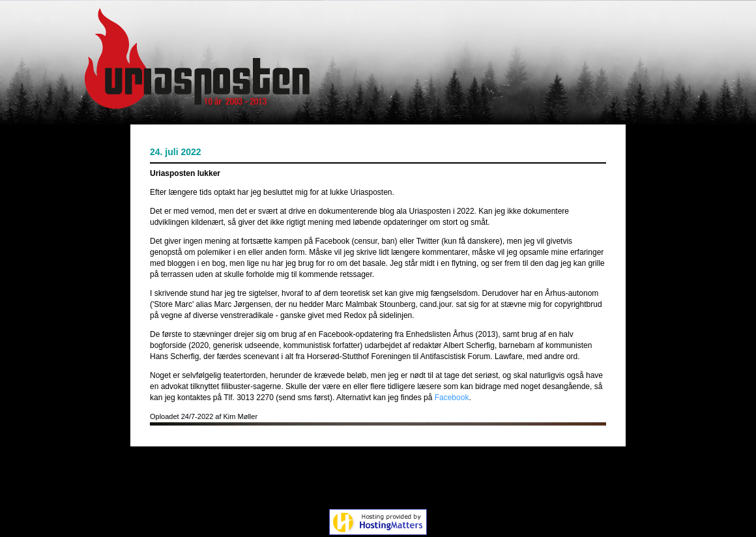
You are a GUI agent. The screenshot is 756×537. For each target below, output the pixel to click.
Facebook (452, 398)
